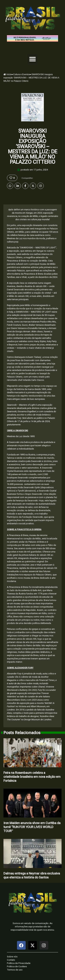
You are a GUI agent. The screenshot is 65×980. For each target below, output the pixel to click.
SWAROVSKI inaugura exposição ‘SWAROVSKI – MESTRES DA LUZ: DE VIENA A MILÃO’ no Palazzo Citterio (33, 146)
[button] (33, 59)
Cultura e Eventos (21, 74)
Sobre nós (12, 957)
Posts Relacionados (22, 733)
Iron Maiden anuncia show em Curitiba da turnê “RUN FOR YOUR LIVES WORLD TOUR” (32, 827)
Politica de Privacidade (19, 963)
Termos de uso (15, 970)
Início (7, 74)
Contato (11, 960)
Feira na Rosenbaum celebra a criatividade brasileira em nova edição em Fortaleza (32, 777)
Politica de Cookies (17, 966)
